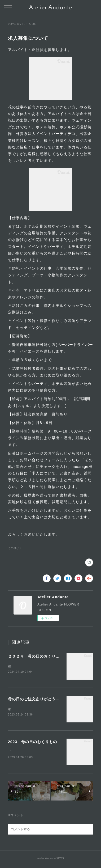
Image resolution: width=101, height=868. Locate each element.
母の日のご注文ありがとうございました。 (46, 700)
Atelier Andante (51, 8)
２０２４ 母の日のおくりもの (36, 656)
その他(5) (14, 548)
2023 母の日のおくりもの (32, 743)
